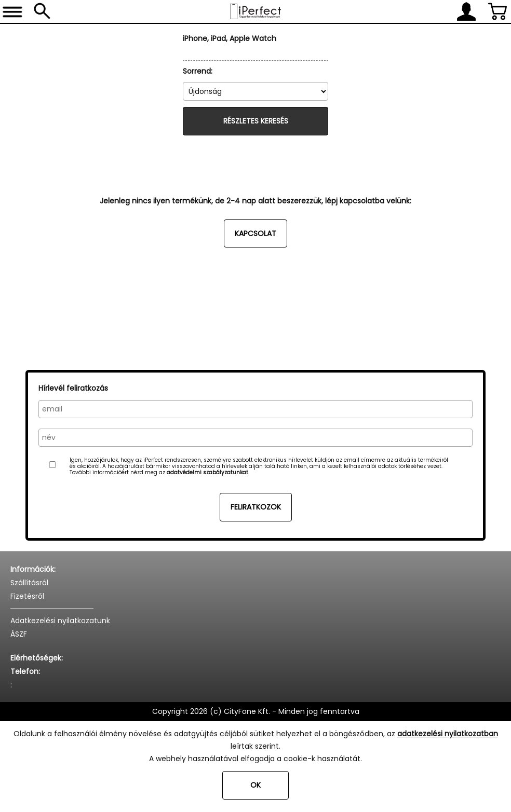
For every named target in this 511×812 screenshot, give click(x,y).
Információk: (33, 569)
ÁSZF (19, 634)
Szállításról (29, 583)
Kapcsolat (255, 233)
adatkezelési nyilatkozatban (448, 734)
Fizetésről (27, 596)
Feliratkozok (256, 507)
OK (255, 785)
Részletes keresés (256, 121)
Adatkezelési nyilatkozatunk (60, 621)
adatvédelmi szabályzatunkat (207, 472)
